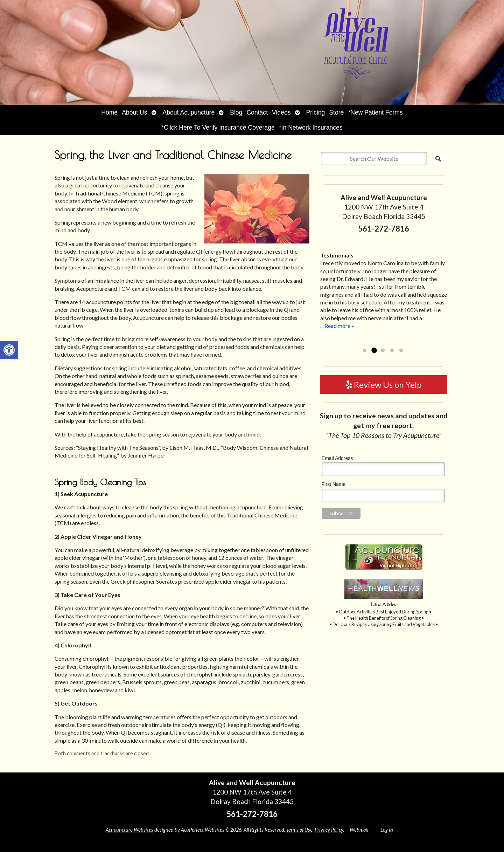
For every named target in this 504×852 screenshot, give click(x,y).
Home (109, 112)
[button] (9, 350)
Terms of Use (299, 830)
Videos (281, 112)
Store (336, 112)
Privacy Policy (329, 830)
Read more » (339, 326)
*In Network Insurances (311, 128)
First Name (334, 484)
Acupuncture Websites (129, 830)
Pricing (316, 112)
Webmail (359, 830)
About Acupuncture (189, 112)
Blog (236, 112)
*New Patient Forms (375, 112)
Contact (257, 112)
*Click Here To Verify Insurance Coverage (218, 128)
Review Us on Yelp (384, 384)
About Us (134, 112)
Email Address (337, 458)
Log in (387, 830)
